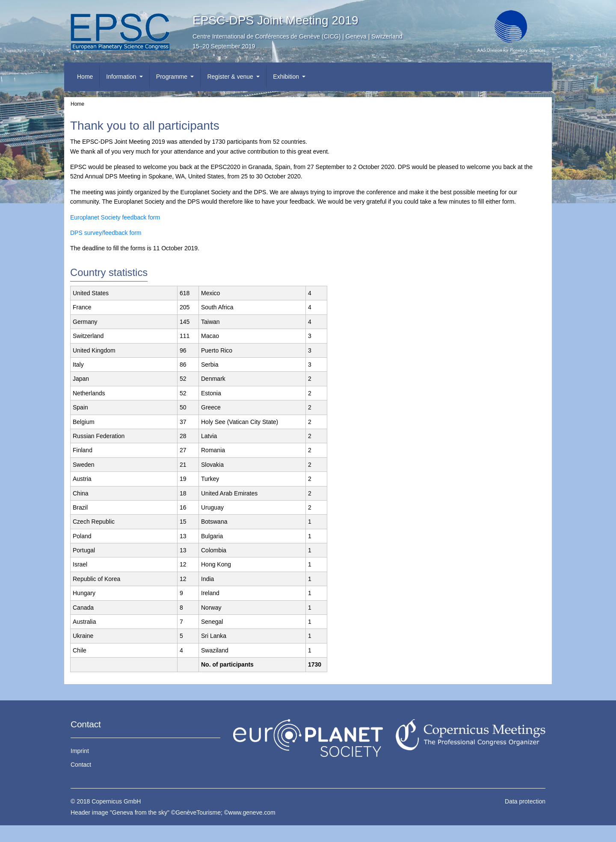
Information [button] (122, 77)
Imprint (80, 751)
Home (85, 77)
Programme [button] (173, 77)
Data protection (525, 801)
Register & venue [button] (231, 77)
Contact (81, 765)
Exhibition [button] (287, 77)
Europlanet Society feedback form (115, 217)
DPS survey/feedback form (106, 233)
